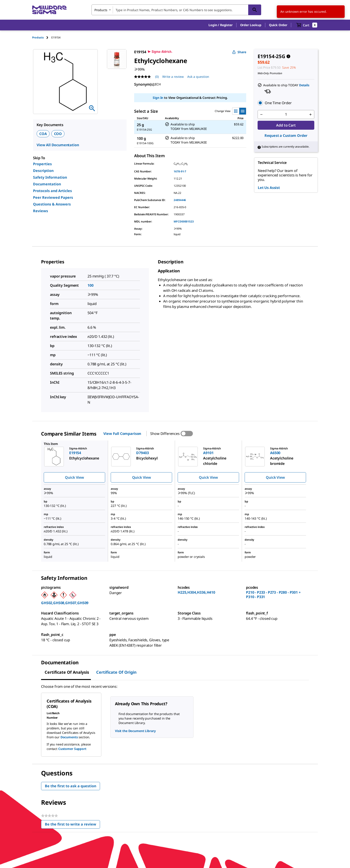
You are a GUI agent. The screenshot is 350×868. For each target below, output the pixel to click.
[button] (220, 25)
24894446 (180, 200)
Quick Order (278, 25)
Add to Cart (286, 125)
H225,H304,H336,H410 (196, 592)
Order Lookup (251, 25)
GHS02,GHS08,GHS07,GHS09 (65, 603)
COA (43, 134)
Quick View (74, 477)
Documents (69, 737)
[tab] (42, 37)
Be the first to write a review (72, 825)
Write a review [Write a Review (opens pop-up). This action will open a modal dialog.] (173, 77)
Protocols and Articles (52, 191)
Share (239, 52)
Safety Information (50, 177)
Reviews (41, 211)
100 (91, 285)
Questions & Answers (52, 204)
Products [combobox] (101, 10)
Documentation (47, 184)
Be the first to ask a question (71, 786)
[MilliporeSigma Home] (49, 10)
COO (58, 134)
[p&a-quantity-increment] (310, 114)
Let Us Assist (269, 188)
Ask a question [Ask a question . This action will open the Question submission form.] (198, 77)
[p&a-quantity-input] (286, 114)
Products (38, 37)
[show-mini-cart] (307, 25)
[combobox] (176, 10)
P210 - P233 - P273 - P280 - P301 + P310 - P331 (273, 595)
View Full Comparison (122, 434)
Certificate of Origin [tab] (116, 672)
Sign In (158, 98)
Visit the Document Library (135, 731)
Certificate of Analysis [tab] (67, 672)
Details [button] (304, 85)
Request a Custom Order (286, 135)
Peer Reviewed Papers (53, 197)
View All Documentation (58, 145)
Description (43, 171)
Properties (42, 164)
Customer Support (72, 749)
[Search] (255, 10)
